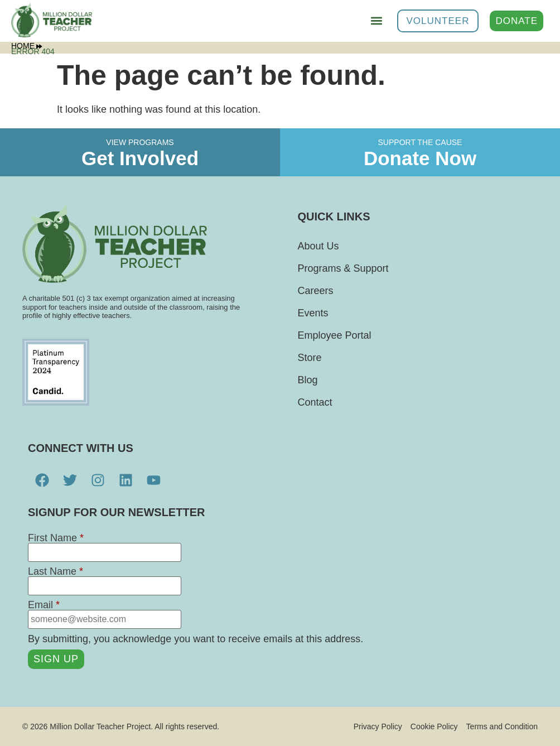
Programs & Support (343, 268)
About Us (318, 246)
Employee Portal (335, 335)
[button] (377, 21)
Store (310, 358)
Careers (316, 291)
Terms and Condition (502, 726)
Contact (315, 402)
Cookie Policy (434, 726)
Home (26, 46)
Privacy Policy (378, 726)
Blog (308, 380)
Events (313, 313)
